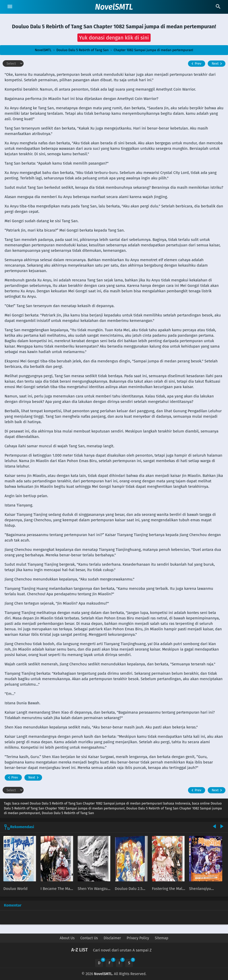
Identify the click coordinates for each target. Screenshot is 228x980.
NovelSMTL (114, 7)
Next (217, 64)
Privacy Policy (138, 938)
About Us (67, 938)
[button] (114, 38)
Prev (196, 64)
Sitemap (162, 938)
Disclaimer (112, 938)
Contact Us (89, 938)
